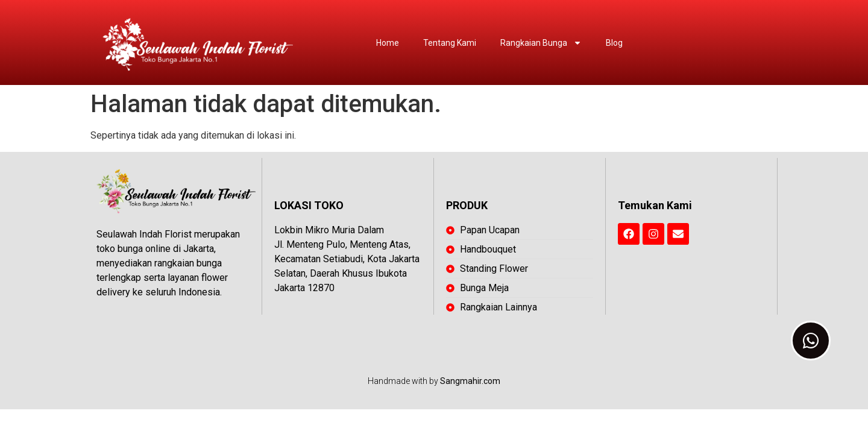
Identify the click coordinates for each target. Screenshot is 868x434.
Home (388, 43)
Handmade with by (434, 381)
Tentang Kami (450, 43)
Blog (614, 43)
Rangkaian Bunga (541, 43)
